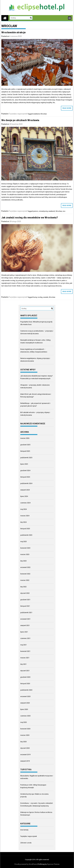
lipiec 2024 (24, 496)
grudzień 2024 (25, 470)
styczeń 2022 (25, 593)
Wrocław (44, 114)
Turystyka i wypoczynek (18, 114)
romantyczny (43, 211)
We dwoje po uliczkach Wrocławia (20, 120)
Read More (67, 108)
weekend (36, 114)
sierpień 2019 (25, 761)
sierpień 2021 (25, 625)
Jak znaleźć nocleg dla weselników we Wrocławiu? (30, 218)
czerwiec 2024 (25, 503)
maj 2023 (23, 541)
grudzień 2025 (25, 445)
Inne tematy (24, 830)
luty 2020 (23, 742)
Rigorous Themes (53, 864)
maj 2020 (23, 722)
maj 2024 (23, 509)
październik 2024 (26, 483)
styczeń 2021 (25, 671)
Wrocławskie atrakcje (13, 32)
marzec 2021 (25, 658)
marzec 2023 (25, 554)
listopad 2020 (25, 684)
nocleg (40, 297)
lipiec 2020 (24, 709)
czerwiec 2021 (25, 638)
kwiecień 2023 (25, 548)
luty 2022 (23, 587)
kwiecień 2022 (25, 574)
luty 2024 (23, 522)
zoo (64, 211)
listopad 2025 (25, 451)
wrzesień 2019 (25, 755)
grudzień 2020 (25, 677)
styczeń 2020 (25, 748)
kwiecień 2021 (25, 651)
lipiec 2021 (24, 632)
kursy (35, 297)
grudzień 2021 (25, 600)
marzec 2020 (25, 735)
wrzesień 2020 (25, 696)
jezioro (36, 211)
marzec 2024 (25, 516)
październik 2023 (26, 535)
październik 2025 (26, 458)
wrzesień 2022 (25, 567)
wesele (46, 297)
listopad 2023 (25, 529)
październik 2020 (26, 690)
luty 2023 (23, 561)
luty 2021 (23, 664)
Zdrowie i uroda (26, 843)
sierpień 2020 (25, 703)
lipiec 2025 (24, 464)
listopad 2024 (25, 477)
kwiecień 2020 (25, 729)
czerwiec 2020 (25, 716)
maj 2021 (23, 645)
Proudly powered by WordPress (26, 864)
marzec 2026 (25, 438)
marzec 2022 (25, 580)
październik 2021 (26, 613)
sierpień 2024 (25, 490)
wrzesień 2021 (25, 619)
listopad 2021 (25, 606)
